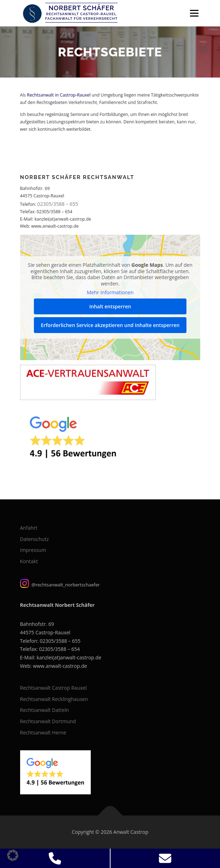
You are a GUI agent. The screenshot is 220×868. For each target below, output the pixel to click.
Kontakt (29, 561)
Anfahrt (29, 528)
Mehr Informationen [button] (110, 293)
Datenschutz (34, 539)
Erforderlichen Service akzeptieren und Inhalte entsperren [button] (110, 325)
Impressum (33, 550)
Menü (194, 13)
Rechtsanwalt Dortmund (48, 721)
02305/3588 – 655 (58, 204)
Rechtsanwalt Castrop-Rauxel (81, 14)
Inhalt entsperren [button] (110, 306)
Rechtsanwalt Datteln (45, 710)
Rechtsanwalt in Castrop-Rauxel (59, 95)
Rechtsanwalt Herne (43, 732)
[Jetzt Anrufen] (55, 858)
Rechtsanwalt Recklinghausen (54, 699)
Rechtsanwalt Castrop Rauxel (53, 688)
